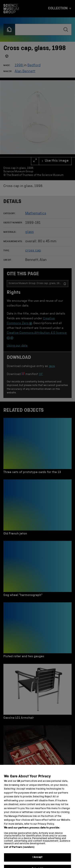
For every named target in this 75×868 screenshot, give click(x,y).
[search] (66, 30)
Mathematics (36, 214)
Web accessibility (16, 853)
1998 (19, 65)
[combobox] (38, 30)
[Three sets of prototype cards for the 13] (37, 447)
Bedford (34, 65)
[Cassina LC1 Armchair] (37, 693)
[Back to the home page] (9, 30)
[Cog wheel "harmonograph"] (37, 570)
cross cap (33, 251)
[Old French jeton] (37, 508)
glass (29, 232)
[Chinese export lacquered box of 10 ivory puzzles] (37, 756)
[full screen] (35, 161)
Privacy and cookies (18, 848)
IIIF (41, 374)
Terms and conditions (51, 848)
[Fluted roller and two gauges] (37, 631)
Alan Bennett (25, 71)
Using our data (17, 346)
